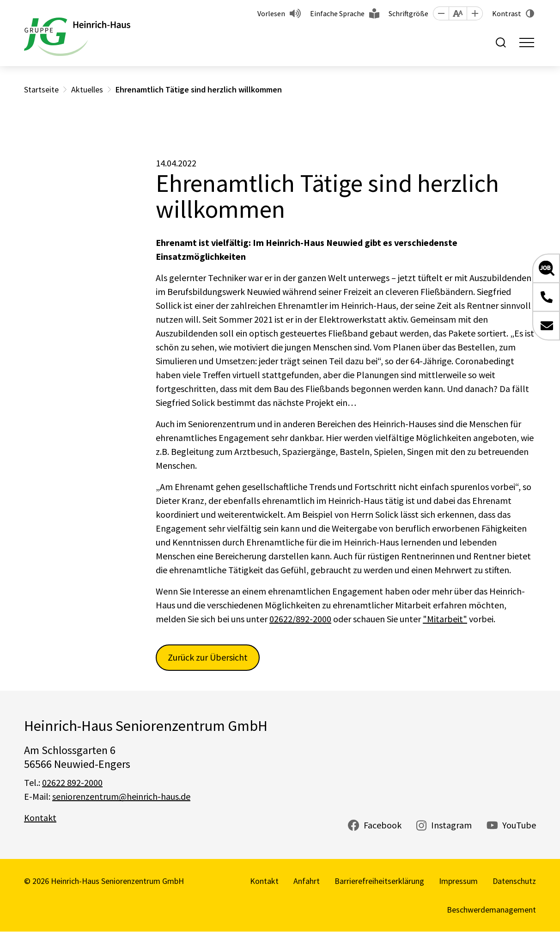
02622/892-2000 (300, 619)
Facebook (383, 825)
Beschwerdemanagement (491, 910)
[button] (441, 13)
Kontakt (40, 818)
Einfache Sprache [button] (337, 13)
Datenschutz (514, 881)
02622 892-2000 (72, 782)
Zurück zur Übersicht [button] (208, 657)
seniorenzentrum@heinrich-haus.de (121, 796)
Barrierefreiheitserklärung (379, 881)
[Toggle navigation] (527, 43)
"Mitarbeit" (445, 619)
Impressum (458, 881)
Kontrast (507, 13)
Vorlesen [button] (271, 13)
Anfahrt (307, 881)
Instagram (451, 825)
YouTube (519, 825)
